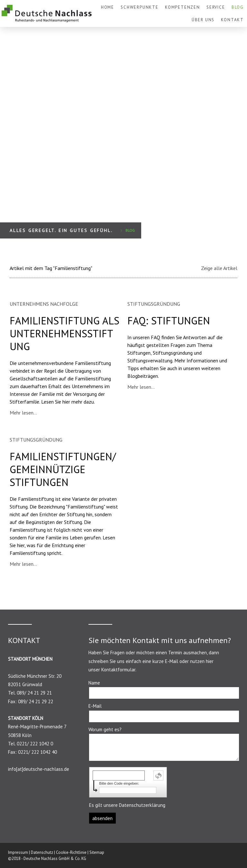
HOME (108, 7)
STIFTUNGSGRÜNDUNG (154, 304)
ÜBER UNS (203, 20)
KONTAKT (232, 20)
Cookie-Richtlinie (71, 852)
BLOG (238, 7)
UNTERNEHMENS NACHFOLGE (44, 304)
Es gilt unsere (127, 805)
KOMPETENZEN (183, 7)
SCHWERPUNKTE (140, 7)
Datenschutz (42, 852)
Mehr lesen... (23, 413)
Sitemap (97, 852)
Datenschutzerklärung (142, 805)
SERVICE (216, 7)
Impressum (18, 852)
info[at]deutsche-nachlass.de (39, 769)
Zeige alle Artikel (219, 268)
